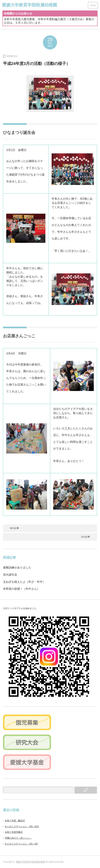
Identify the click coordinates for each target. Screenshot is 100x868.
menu (93, 5)
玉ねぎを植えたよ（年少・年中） (24, 582)
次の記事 (85, 537)
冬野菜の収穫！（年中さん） (21, 589)
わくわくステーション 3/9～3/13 (22, 826)
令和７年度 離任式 (15, 821)
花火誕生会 (10, 575)
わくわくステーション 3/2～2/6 (21, 844)
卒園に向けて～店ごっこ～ (18, 838)
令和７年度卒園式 (14, 832)
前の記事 (15, 528)
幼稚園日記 (12, 56)
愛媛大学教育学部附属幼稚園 (30, 862)
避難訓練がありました (17, 567)
